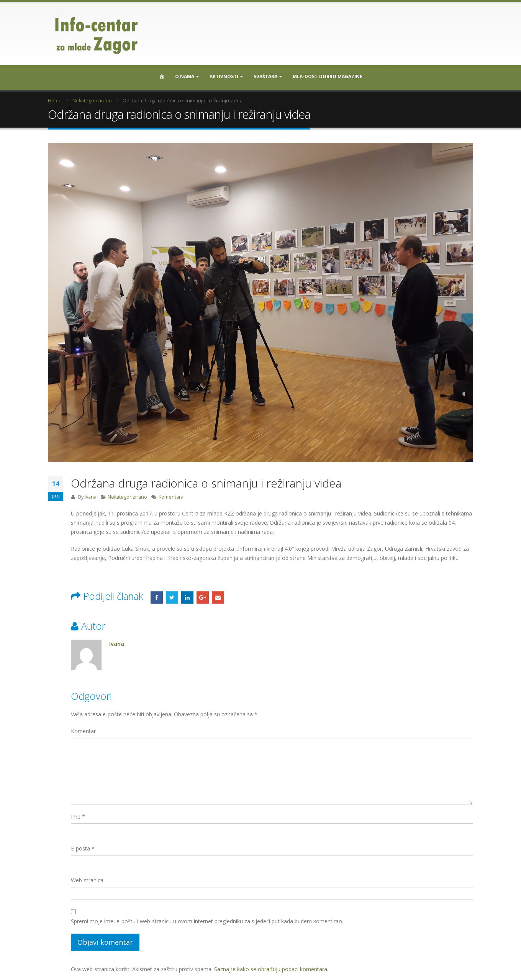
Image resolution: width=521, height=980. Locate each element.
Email (218, 595)
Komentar (83, 728)
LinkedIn (187, 595)
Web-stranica (87, 877)
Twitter (172, 595)
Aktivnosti (224, 76)
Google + (203, 595)
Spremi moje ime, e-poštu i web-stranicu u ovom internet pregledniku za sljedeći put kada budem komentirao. (207, 918)
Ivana (91, 494)
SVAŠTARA (265, 76)
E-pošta (83, 846)
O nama (185, 76)
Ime (78, 814)
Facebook (157, 595)
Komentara (171, 494)
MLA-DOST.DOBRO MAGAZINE (328, 76)
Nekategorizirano (127, 494)
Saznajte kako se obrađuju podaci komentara (271, 966)
